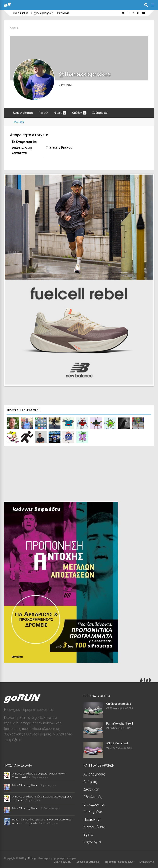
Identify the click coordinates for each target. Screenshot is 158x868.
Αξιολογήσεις (94, 773)
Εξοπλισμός (93, 796)
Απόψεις (90, 781)
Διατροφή (91, 788)
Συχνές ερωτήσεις (42, 13)
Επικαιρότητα (94, 803)
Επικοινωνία (63, 13)
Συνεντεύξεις (94, 826)
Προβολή (18, 122)
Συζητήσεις (100, 113)
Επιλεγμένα (93, 811)
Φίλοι (60, 113)
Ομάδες (79, 113)
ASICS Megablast (117, 742)
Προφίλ (44, 113)
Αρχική (14, 28)
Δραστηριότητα (23, 113)
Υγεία (88, 833)
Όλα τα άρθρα (21, 13)
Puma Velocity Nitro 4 (120, 723)
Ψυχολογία (92, 841)
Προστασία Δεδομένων (119, 861)
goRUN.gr (31, 857)
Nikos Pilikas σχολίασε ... (26, 784)
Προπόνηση (92, 818)
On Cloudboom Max (119, 703)
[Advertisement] (34, 474)
